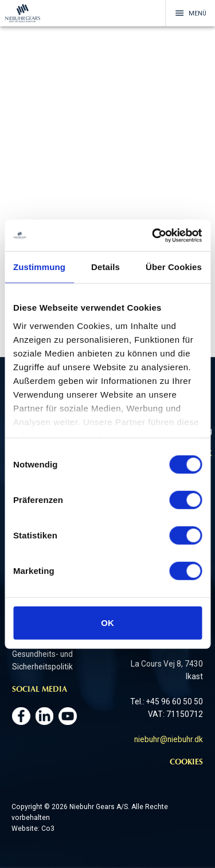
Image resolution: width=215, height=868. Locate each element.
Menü (191, 13)
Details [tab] (105, 267)
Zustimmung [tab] (39, 267)
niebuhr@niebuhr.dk (169, 739)
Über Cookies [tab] (174, 267)
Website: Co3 (33, 829)
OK (107, 623)
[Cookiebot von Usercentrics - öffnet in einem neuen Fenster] (153, 235)
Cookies (186, 763)
